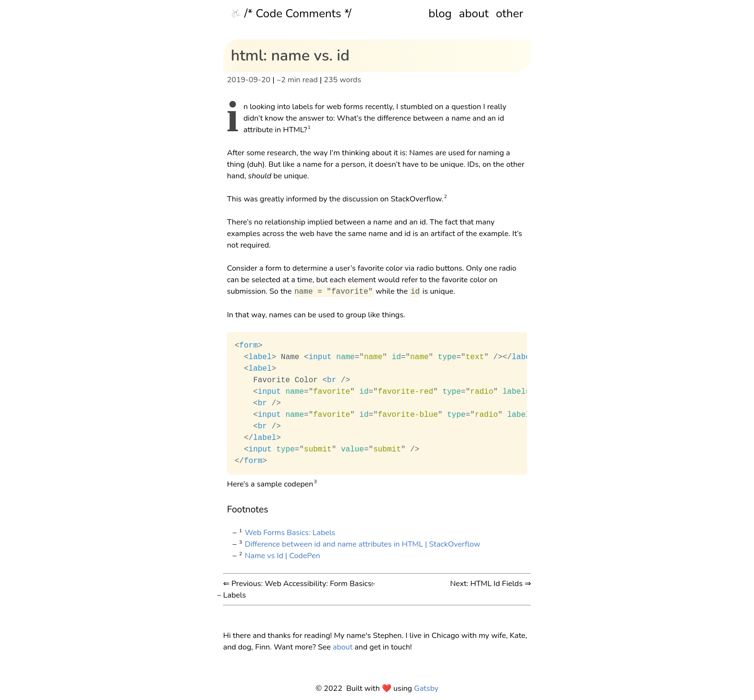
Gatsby (426, 688)
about (474, 13)
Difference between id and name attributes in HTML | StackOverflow (363, 544)
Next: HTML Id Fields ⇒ (490, 584)
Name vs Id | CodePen (283, 556)
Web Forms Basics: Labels (290, 533)
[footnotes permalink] (222, 510)
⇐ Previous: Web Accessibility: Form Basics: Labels (298, 589)
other (509, 13)
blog (440, 13)
